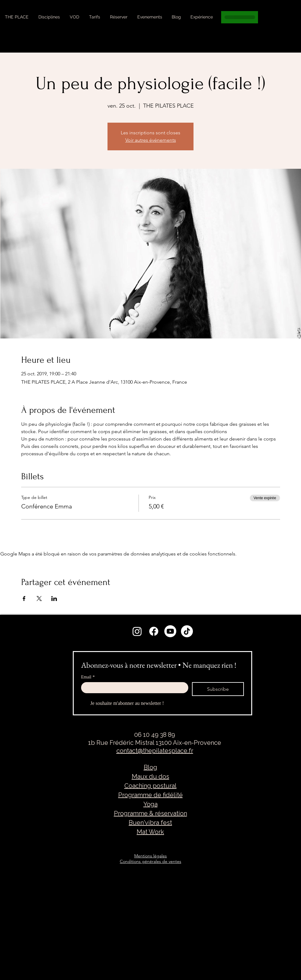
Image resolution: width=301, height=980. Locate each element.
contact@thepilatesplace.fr (155, 751)
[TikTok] (187, 631)
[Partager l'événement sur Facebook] (24, 599)
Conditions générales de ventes (150, 861)
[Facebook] (154, 631)
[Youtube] (170, 631)
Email (88, 677)
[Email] (133, 688)
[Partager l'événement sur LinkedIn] (54, 599)
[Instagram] (137, 631)
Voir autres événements (151, 140)
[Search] (295, 26)
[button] (49, 17)
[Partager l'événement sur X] (39, 599)
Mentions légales (150, 856)
